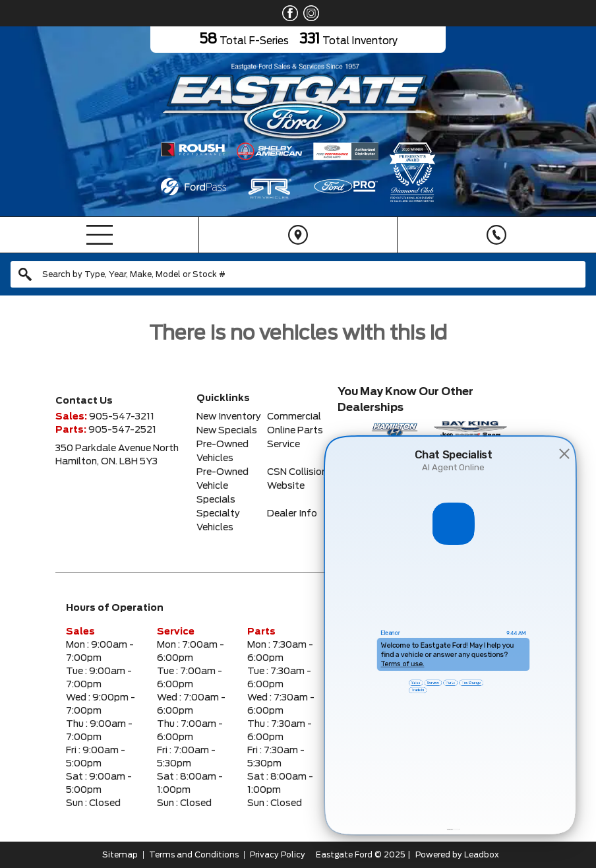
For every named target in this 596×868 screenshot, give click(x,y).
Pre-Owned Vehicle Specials (223, 486)
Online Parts (295, 431)
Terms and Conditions (194, 855)
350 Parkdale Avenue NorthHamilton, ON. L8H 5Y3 (117, 455)
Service (283, 445)
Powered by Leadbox (457, 855)
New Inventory (229, 417)
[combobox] (298, 274)
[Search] (298, 274)
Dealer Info (292, 514)
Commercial (294, 417)
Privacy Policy (278, 855)
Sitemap (120, 855)
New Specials (227, 431)
